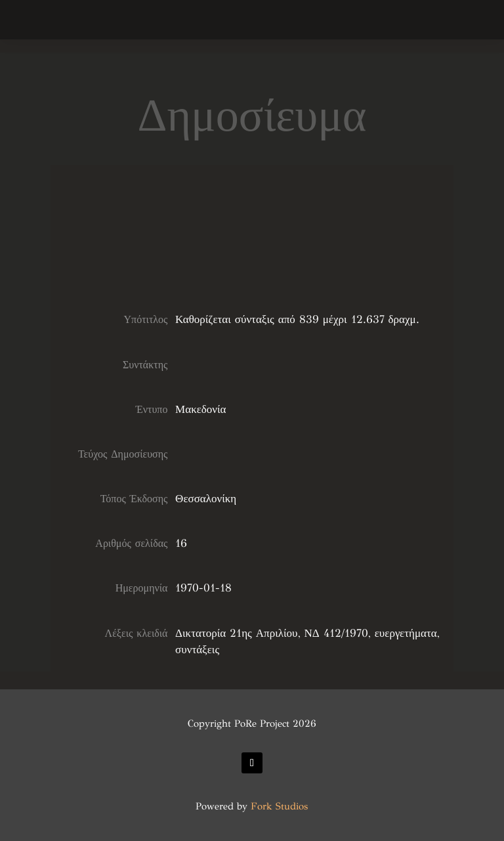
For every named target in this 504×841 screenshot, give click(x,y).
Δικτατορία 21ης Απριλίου (236, 633)
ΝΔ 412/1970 (336, 633)
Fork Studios (279, 806)
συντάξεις (197, 650)
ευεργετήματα (406, 633)
